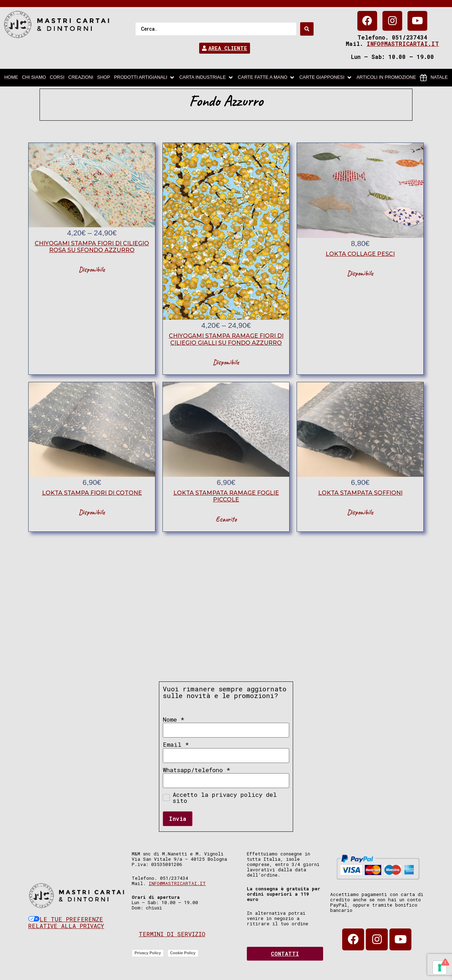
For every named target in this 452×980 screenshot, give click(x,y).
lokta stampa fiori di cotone (92, 493)
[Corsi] (57, 78)
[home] (11, 78)
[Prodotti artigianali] (145, 78)
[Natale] (434, 78)
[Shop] (104, 78)
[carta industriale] (207, 78)
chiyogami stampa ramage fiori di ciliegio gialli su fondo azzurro (226, 339)
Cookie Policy (183, 953)
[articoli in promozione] (386, 78)
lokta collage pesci (360, 254)
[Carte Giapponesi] (326, 78)
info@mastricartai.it (403, 44)
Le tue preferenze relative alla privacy (66, 923)
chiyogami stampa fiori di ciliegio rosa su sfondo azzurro (92, 247)
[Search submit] (307, 29)
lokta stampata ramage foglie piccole (226, 496)
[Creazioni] (81, 78)
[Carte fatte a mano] (266, 78)
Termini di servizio (172, 934)
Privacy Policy (148, 953)
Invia (178, 819)
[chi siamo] (34, 78)
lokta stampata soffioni (360, 493)
